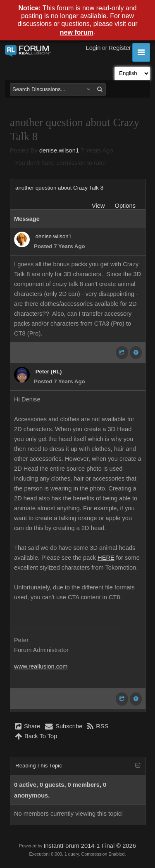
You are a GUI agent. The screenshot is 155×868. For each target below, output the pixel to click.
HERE (106, 558)
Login (93, 48)
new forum (77, 32)
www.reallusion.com (41, 666)
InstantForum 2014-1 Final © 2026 (89, 846)
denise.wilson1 (59, 150)
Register (120, 48)
